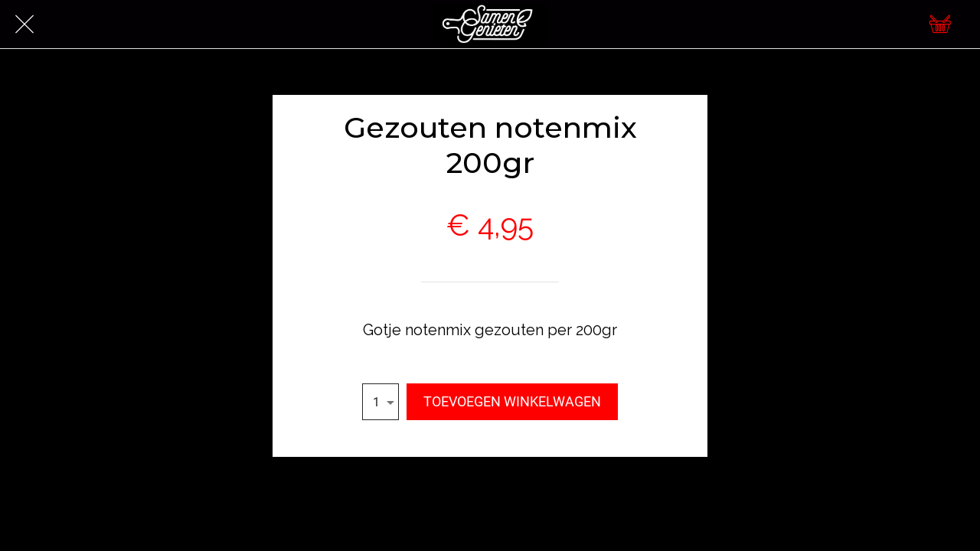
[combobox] (381, 402)
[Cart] (940, 24)
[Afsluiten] (24, 24)
